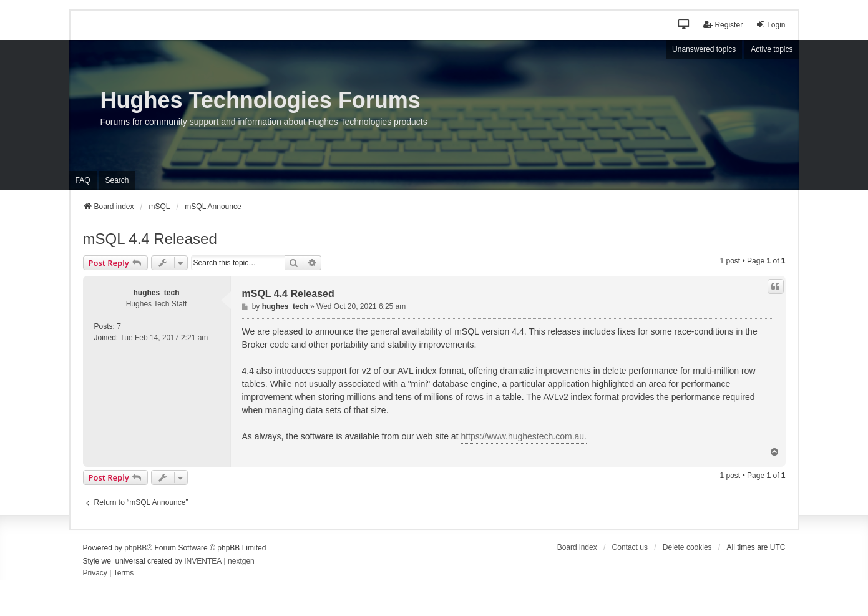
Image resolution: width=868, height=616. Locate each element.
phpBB (135, 548)
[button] (684, 25)
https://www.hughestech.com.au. (524, 436)
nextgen (241, 561)
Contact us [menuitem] (630, 547)
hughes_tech (156, 293)
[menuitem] (95, 574)
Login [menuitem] (770, 25)
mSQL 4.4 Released (150, 239)
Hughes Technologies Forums (261, 100)
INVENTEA (203, 561)
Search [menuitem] (117, 180)
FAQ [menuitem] (83, 180)
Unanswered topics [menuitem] (704, 49)
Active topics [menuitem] (772, 49)
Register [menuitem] (723, 25)
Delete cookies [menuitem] (687, 547)
